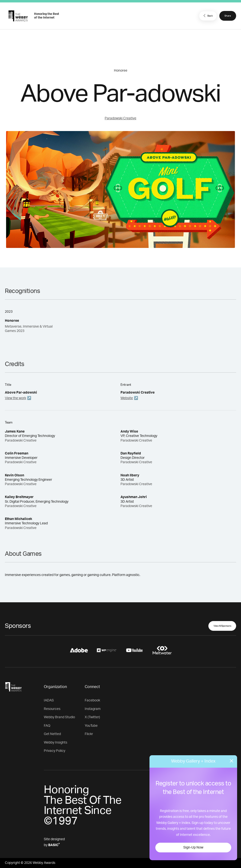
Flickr (89, 734)
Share (228, 16)
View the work (15, 398)
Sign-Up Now (193, 848)
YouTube (91, 726)
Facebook (92, 700)
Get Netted (52, 734)
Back (207, 16)
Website (127, 398)
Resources (52, 709)
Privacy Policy (55, 751)
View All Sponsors (222, 626)
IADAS (49, 700)
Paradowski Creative (120, 118)
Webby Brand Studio (59, 717)
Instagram (93, 709)
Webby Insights (56, 743)
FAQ (47, 726)
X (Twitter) (92, 717)
